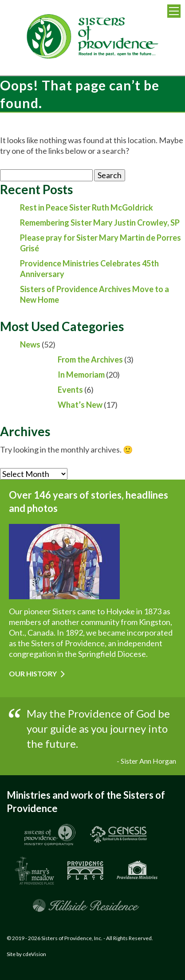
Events (70, 390)
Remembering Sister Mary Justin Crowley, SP (100, 223)
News (30, 344)
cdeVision (34, 954)
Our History (33, 674)
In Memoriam (81, 375)
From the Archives (90, 359)
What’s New (80, 405)
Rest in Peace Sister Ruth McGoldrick (87, 207)
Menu (174, 11)
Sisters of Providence (93, 38)
